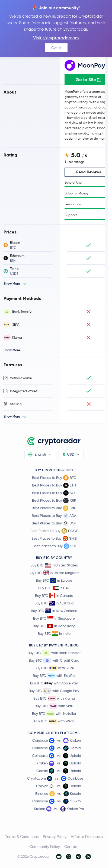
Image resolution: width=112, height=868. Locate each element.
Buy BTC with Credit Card (54, 661)
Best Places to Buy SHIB (54, 539)
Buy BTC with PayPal (54, 676)
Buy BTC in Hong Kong (54, 626)
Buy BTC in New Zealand (54, 611)
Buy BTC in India (54, 634)
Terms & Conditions (22, 837)
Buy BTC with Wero (54, 721)
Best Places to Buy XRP (54, 501)
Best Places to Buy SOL (54, 493)
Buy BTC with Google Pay (54, 691)
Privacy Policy (55, 837)
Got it (56, 48)
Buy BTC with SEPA (54, 668)
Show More (12, 284)
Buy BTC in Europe (54, 580)
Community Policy (45, 847)
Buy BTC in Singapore (54, 618)
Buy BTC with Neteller (54, 714)
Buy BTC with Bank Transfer (54, 653)
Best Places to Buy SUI (54, 546)
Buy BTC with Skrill (54, 706)
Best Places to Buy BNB (54, 508)
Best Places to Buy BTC (54, 478)
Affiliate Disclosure (87, 837)
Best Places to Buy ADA (54, 516)
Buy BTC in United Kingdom (54, 573)
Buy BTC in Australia (54, 603)
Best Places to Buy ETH (54, 485)
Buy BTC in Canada (54, 596)
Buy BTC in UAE (54, 588)
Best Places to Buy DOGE (54, 531)
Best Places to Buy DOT (54, 523)
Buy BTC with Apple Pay (54, 683)
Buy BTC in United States (54, 565)
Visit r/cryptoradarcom (56, 38)
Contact (71, 847)
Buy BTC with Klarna (54, 699)
